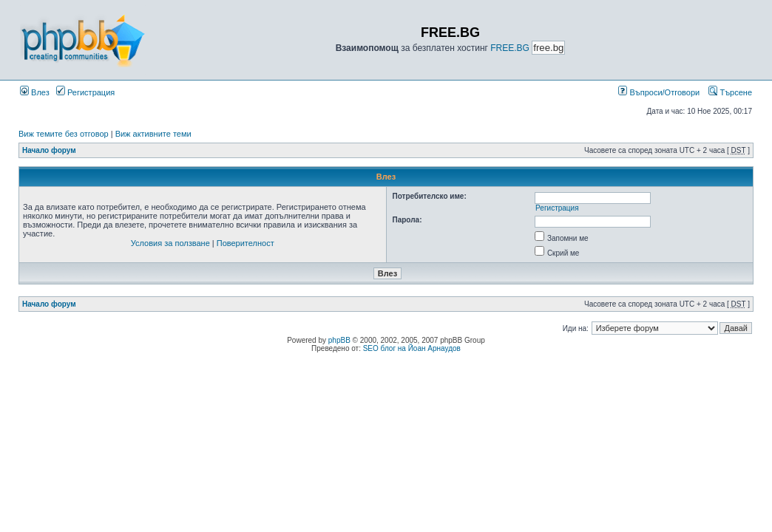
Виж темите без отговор (64, 134)
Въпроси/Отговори (659, 92)
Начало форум (49, 150)
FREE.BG (510, 48)
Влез (35, 92)
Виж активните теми (153, 134)
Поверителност (246, 243)
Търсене (730, 92)
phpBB (339, 340)
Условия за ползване (170, 243)
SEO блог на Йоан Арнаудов (412, 348)
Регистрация (85, 92)
